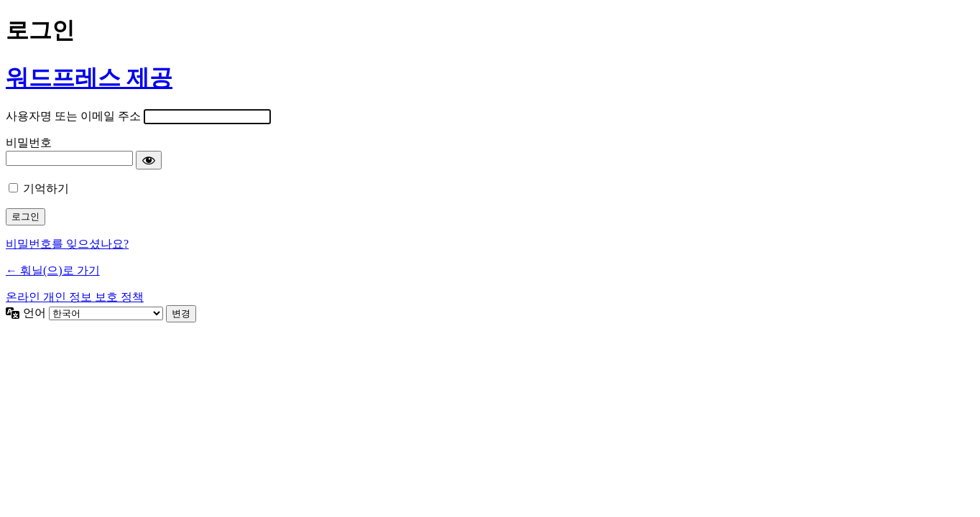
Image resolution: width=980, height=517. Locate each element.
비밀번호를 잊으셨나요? (67, 244)
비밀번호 (29, 143)
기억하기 (46, 188)
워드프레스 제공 (89, 78)
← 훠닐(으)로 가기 (53, 270)
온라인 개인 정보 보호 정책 (75, 297)
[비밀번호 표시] (149, 160)
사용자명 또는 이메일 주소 (73, 116)
